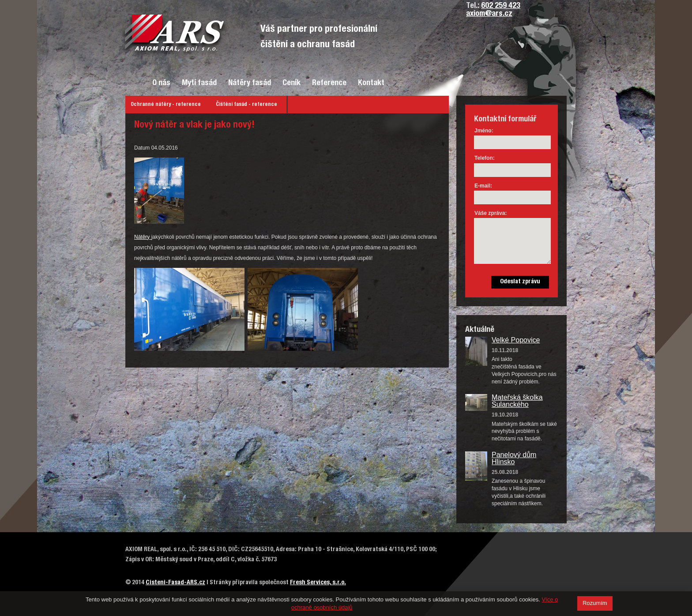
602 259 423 (501, 6)
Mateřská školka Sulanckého (517, 401)
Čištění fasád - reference (246, 105)
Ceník (291, 83)
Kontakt (371, 83)
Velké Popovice (516, 340)
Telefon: (485, 158)
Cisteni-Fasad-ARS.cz (175, 583)
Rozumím (595, 603)
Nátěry (143, 237)
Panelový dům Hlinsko (514, 458)
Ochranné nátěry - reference (166, 105)
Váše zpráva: (491, 213)
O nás (161, 83)
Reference (329, 83)
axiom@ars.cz (489, 14)
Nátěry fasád (250, 83)
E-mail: (483, 186)
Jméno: (484, 131)
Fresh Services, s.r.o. (318, 583)
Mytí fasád (199, 83)
